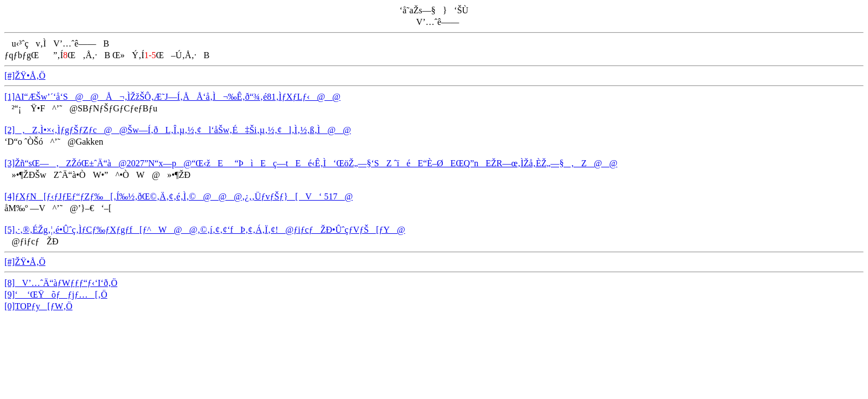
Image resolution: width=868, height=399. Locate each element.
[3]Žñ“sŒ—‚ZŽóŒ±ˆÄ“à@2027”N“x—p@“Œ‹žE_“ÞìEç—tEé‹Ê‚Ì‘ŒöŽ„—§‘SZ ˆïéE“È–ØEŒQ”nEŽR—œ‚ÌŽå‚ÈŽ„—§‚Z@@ (311, 163)
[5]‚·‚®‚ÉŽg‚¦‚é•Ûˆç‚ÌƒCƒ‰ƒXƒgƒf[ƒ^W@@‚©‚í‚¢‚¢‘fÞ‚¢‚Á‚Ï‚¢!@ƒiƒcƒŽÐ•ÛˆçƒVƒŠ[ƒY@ (205, 230)
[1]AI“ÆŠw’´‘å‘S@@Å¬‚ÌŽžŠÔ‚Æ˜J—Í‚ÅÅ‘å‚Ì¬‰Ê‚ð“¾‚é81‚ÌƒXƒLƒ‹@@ (172, 97)
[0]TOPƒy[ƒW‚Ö (38, 306)
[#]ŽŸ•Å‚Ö (25, 76)
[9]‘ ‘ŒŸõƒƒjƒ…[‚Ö (56, 295)
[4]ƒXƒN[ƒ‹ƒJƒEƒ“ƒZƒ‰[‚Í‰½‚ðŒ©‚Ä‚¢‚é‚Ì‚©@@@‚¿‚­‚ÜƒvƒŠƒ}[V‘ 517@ (179, 196)
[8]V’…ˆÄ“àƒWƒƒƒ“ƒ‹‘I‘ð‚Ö (61, 283)
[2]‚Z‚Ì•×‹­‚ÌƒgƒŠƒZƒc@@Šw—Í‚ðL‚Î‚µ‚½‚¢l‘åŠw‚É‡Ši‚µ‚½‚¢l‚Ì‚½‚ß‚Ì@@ (178, 130)
